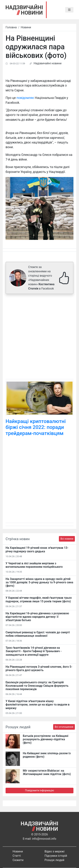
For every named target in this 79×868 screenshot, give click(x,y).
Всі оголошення (64, 727)
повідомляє (25, 98)
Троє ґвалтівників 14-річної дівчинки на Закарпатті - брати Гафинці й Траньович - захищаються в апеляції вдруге (34, 651)
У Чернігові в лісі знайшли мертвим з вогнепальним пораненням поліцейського (34, 565)
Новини (26, 27)
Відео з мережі (54, 851)
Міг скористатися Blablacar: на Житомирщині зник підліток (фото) (47, 772)
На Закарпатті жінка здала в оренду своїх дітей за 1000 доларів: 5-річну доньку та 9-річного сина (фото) (39, 582)
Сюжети (18, 860)
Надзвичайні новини (47, 63)
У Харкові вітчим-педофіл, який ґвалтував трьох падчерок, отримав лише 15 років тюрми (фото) (39, 599)
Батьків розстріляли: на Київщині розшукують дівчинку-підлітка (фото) (46, 739)
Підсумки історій (56, 856)
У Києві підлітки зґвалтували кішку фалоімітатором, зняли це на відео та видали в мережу (38, 705)
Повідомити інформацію (39, 790)
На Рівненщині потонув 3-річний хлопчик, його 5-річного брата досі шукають (39, 668)
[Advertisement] (39, 337)
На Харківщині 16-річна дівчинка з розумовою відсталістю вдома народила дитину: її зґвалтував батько (37, 617)
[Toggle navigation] (69, 10)
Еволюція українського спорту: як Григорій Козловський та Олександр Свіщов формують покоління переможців (37, 686)
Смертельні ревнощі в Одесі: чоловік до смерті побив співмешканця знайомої (38, 634)
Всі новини (67, 539)
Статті (17, 856)
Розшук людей (54, 860)
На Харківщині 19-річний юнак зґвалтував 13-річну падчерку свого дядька (37, 549)
